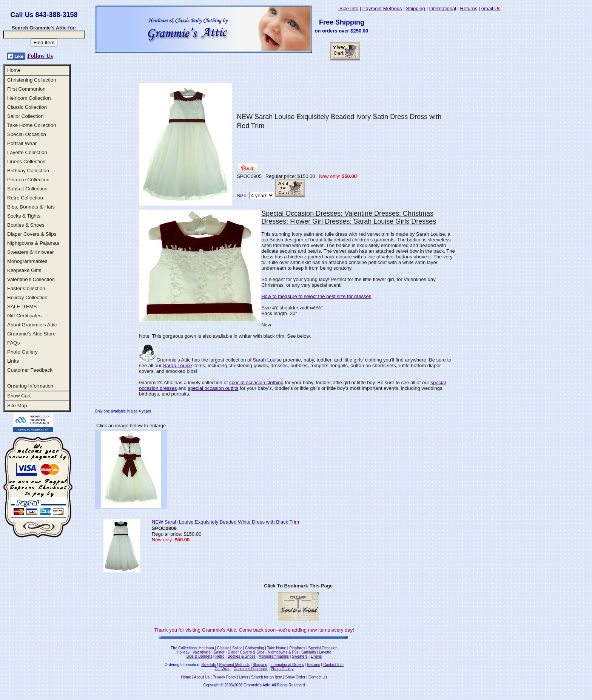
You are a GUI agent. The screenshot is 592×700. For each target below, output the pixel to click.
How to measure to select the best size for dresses (316, 296)
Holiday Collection (27, 297)
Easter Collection (26, 288)
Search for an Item (267, 677)
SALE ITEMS (22, 307)
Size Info (348, 8)
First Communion (26, 89)
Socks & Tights (24, 216)
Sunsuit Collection (27, 189)
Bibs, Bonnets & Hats (31, 207)
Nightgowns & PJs (283, 652)
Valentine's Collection (31, 279)
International (442, 8)
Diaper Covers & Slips (32, 234)
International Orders (287, 665)
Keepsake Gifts (24, 270)
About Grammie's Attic (32, 325)
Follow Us (40, 56)
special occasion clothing (256, 382)
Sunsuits (308, 652)
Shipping (415, 8)
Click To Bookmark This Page (298, 586)
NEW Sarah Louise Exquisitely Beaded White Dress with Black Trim (225, 522)
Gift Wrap (223, 669)
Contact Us (318, 677)
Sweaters (300, 656)
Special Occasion (27, 134)
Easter (219, 652)
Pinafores (297, 648)
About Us (202, 677)
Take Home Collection (32, 125)
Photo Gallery (22, 352)
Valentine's (202, 652)
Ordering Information (30, 386)
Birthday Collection (28, 171)
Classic (223, 648)
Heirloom (207, 648)
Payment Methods (382, 8)
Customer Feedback (30, 370)
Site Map (17, 406)
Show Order (295, 677)
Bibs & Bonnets (199, 656)
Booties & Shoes (26, 225)
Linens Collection (26, 161)
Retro (220, 656)
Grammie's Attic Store (31, 334)
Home (14, 70)
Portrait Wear (22, 143)
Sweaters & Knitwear (31, 252)
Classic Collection (27, 107)
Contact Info (333, 665)
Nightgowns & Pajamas (33, 243)
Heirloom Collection (29, 98)
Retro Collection (25, 198)
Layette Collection (27, 152)
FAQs (13, 343)
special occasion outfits (213, 388)
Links (13, 361)
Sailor (237, 648)
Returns (469, 8)
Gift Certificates (24, 316)
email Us (491, 8)
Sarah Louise (267, 360)
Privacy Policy (224, 677)
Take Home (277, 648)
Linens (316, 656)
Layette (325, 652)
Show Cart (19, 396)
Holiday (183, 652)
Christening (255, 648)
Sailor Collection (25, 116)
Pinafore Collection (28, 180)
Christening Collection (32, 80)
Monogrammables (27, 261)
